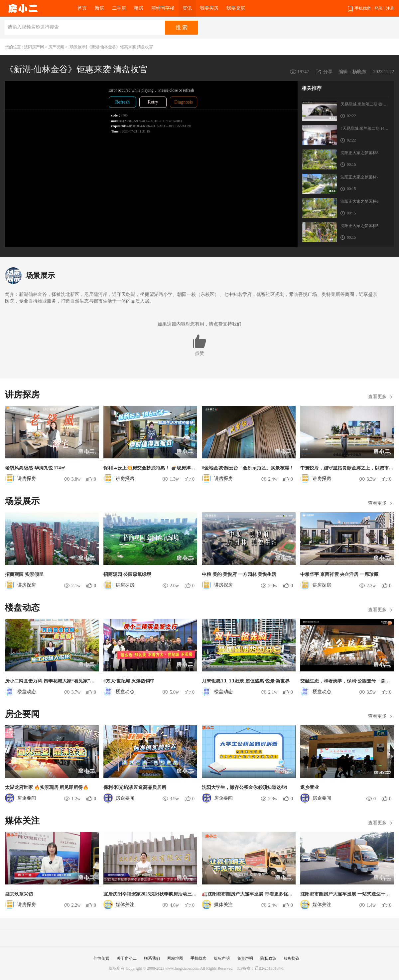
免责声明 (245, 958)
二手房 (119, 8)
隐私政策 (268, 958)
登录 (378, 8)
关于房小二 (127, 958)
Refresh (122, 102)
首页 (82, 8)
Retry (153, 102)
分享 (328, 72)
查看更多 (377, 397)
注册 (390, 8)
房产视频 (56, 47)
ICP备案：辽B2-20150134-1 (260, 968)
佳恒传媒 (101, 958)
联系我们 (152, 958)
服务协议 (292, 958)
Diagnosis (184, 102)
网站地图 (175, 958)
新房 (99, 8)
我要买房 (209, 8)
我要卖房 (236, 8)
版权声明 (222, 958)
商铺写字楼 (163, 8)
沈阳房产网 (34, 47)
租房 (139, 8)
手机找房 (360, 11)
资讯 (187, 8)
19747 (303, 72)
